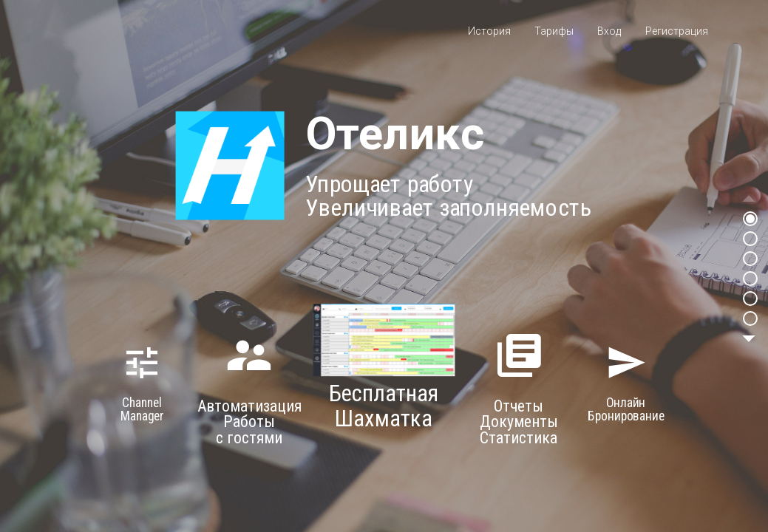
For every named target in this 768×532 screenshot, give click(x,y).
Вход (609, 31)
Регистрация (677, 31)
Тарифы (554, 31)
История (489, 31)
